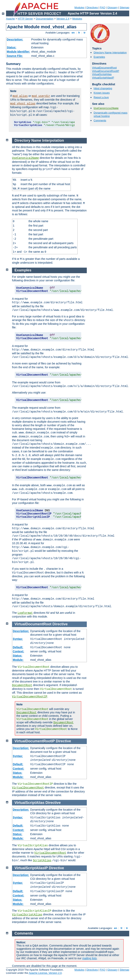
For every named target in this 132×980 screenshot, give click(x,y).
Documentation (44, 19)
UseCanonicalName (106, 108)
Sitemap (124, 7)
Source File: (15, 56)
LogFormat (25, 613)
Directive (60, 624)
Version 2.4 (63, 19)
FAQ (103, 7)
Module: (18, 660)
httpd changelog (103, 88)
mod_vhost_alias (23, 104)
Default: (18, 647)
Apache (10, 19)
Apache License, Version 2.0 (45, 973)
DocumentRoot (22, 685)
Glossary (112, 7)
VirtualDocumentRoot (104, 68)
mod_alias (20, 96)
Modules (79, 7)
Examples (99, 57)
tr (85, 33)
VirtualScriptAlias (102, 74)
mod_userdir (41, 96)
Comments (100, 120)
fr (79, 33)
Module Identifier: (18, 52)
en (73, 33)
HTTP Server (25, 19)
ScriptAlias (42, 860)
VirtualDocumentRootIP (106, 71)
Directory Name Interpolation (110, 53)
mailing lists (89, 958)
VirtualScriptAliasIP (103, 78)
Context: (18, 651)
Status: (11, 47)
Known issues (102, 93)
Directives (92, 7)
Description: (15, 39)
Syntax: (18, 639)
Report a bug (101, 97)
